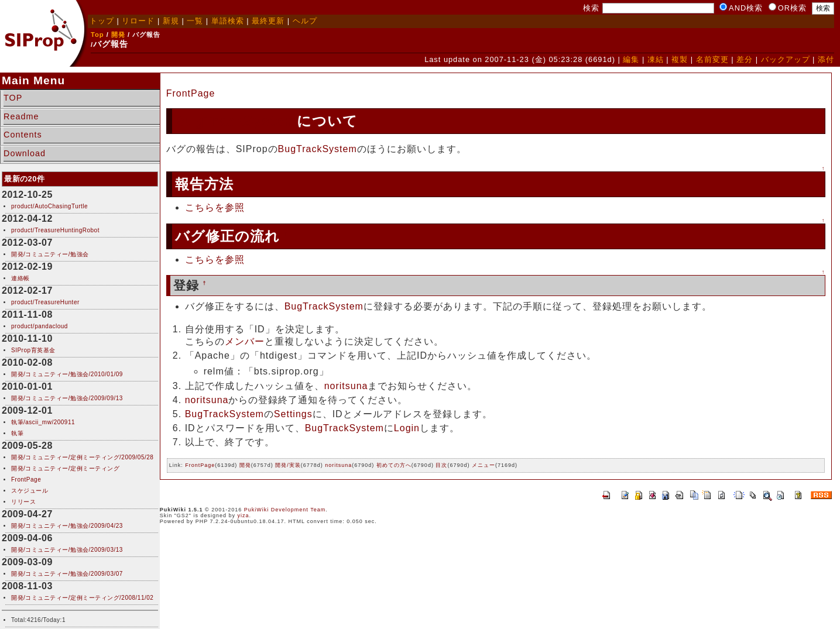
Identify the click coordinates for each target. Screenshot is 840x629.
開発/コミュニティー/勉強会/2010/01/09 (67, 374)
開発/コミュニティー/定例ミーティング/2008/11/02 (82, 598)
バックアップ (786, 59)
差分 (745, 59)
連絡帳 (20, 278)
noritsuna (346, 386)
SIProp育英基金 (33, 350)
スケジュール (30, 491)
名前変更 (712, 59)
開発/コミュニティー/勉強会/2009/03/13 (67, 550)
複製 (680, 59)
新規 (171, 21)
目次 (441, 465)
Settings (293, 414)
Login (407, 428)
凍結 (656, 59)
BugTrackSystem (236, 121)
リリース (23, 502)
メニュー (484, 465)
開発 (118, 35)
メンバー (245, 341)
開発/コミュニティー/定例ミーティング (65, 468)
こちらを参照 (215, 207)
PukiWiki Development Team (285, 510)
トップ (102, 21)
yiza (244, 515)
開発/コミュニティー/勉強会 (50, 254)
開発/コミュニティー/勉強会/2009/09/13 (67, 398)
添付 (826, 59)
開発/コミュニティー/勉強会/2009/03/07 (67, 574)
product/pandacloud (40, 326)
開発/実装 (288, 465)
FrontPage (26, 480)
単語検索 (228, 21)
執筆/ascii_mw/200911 (43, 422)
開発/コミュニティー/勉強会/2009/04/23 (67, 526)
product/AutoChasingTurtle (49, 206)
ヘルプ (305, 21)
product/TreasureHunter (45, 302)
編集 (631, 59)
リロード (138, 21)
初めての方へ (394, 465)
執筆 (17, 433)
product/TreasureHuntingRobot (55, 230)
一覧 (195, 21)
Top (97, 35)
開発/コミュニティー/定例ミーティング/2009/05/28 (82, 457)
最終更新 (268, 21)
